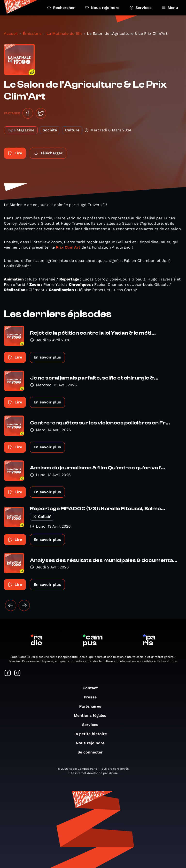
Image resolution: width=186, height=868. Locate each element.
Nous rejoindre (102, 8)
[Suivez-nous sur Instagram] (17, 673)
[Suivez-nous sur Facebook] (8, 673)
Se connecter (93, 752)
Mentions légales (93, 715)
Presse (93, 697)
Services (141, 8)
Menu (170, 8)
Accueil (11, 33)
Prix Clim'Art (68, 247)
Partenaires (93, 706)
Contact (93, 688)
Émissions (32, 33)
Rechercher (61, 8)
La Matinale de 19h (64, 33)
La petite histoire (93, 734)
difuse (113, 773)
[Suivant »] (24, 605)
